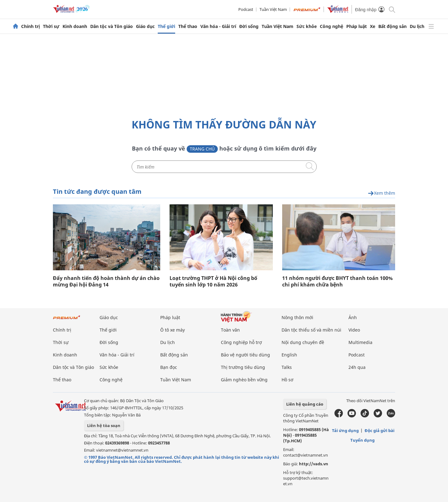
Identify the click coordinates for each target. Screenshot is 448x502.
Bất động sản (392, 26)
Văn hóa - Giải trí (218, 26)
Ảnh (353, 317)
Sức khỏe (307, 26)
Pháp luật (357, 26)
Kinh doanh (75, 26)
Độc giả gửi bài (380, 430)
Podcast (246, 9)
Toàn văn (230, 330)
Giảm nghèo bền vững (244, 380)
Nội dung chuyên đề (303, 342)
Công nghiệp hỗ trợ (241, 342)
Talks (287, 367)
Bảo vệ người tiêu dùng (245, 355)
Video (354, 330)
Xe (373, 26)
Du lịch (417, 26)
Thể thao (188, 26)
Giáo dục (145, 26)
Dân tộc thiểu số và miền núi (311, 330)
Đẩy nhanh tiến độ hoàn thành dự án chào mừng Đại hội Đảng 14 (106, 281)
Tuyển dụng (362, 440)
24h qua (357, 367)
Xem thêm (381, 193)
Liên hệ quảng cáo (305, 404)
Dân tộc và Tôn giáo (112, 26)
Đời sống (249, 26)
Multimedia (360, 342)
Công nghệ (331, 26)
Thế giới (166, 26)
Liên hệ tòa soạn (104, 425)
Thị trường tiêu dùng (243, 367)
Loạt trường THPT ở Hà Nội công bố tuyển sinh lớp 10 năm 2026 (213, 281)
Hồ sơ (287, 380)
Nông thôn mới (297, 317)
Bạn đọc (169, 367)
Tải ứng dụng (345, 430)
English (289, 355)
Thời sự (51, 26)
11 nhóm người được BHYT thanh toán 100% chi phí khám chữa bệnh (337, 281)
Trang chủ (202, 149)
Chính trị (30, 26)
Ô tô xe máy (173, 330)
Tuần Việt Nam (273, 9)
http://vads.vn (314, 464)
